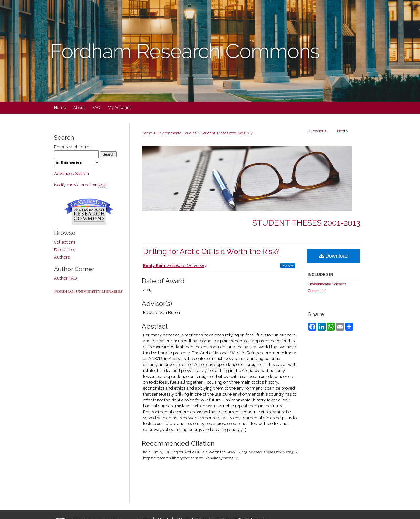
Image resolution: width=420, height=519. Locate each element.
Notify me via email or (80, 185)
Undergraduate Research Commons (89, 211)
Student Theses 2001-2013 (223, 133)
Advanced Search (72, 173)
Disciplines (65, 250)
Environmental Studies (177, 133)
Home (147, 133)
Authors (62, 257)
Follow (288, 265)
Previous (319, 131)
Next (341, 131)
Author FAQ (65, 278)
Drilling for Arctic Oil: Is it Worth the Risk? (211, 251)
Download (334, 256)
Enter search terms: (73, 147)
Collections (65, 242)
